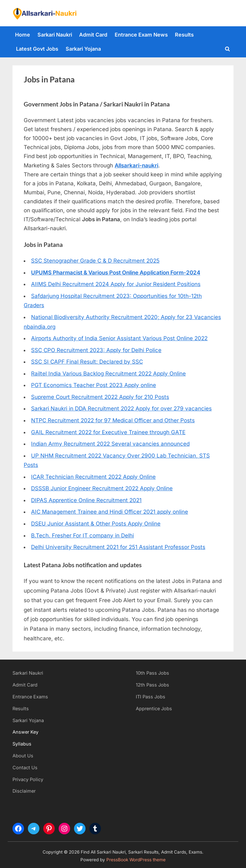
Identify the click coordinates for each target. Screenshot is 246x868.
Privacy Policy (28, 779)
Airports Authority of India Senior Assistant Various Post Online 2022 (119, 338)
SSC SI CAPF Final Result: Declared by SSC (87, 362)
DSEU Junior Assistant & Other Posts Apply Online (96, 524)
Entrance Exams (30, 697)
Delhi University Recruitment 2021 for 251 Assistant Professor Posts (118, 547)
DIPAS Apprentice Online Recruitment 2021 (86, 500)
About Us (23, 756)
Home (23, 35)
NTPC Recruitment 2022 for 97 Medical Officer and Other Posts (113, 420)
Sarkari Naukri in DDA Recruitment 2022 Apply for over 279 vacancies (121, 409)
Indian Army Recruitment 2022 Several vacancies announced (110, 444)
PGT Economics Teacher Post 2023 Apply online (94, 385)
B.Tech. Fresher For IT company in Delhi (82, 535)
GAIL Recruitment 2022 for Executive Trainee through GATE (108, 432)
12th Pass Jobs (152, 685)
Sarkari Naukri (55, 35)
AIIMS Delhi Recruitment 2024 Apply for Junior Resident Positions (116, 284)
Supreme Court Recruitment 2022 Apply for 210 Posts (100, 397)
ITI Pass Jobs (151, 697)
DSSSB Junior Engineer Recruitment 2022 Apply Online (102, 488)
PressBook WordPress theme (136, 860)
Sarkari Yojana (83, 49)
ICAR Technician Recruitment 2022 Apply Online (93, 477)
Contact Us (25, 767)
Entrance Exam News (141, 35)
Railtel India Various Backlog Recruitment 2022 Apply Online (108, 374)
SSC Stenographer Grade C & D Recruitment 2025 (95, 261)
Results (184, 35)
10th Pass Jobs (152, 673)
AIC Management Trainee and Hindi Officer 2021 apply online (110, 512)
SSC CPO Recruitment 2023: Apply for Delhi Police (96, 350)
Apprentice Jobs (154, 708)
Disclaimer (24, 791)
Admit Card (93, 35)
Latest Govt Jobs (37, 49)
